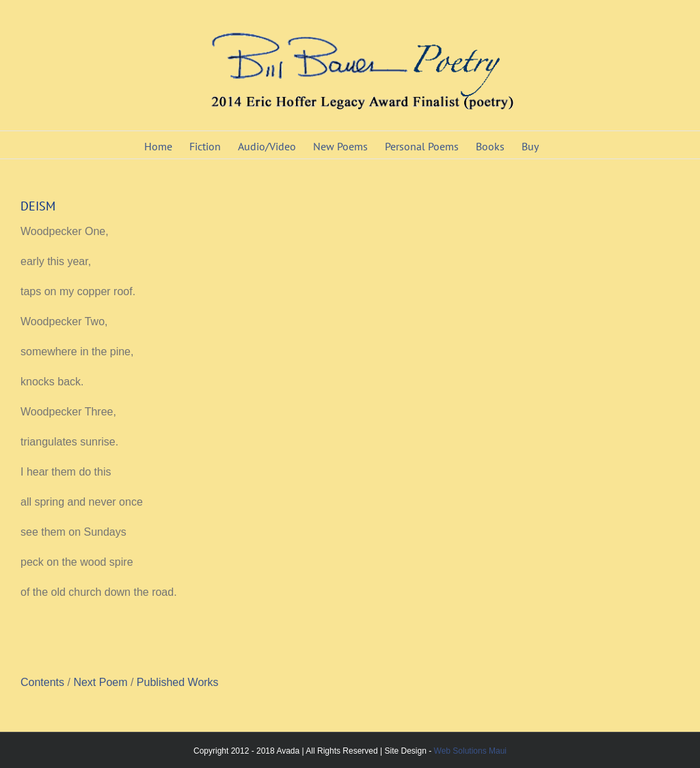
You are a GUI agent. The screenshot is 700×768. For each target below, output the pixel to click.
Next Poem (102, 682)
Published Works (178, 682)
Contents (44, 682)
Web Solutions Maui (471, 751)
